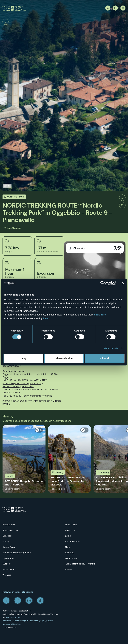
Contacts (7, 536)
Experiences (8, 558)
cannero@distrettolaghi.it (38, 396)
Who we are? (9, 525)
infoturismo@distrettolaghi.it (15, 621)
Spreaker (40, 600)
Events (68, 536)
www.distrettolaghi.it (12, 624)
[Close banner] (123, 283)
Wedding (70, 553)
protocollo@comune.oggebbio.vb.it (22, 384)
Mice (67, 547)
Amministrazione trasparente (17, 553)
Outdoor (6, 564)
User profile (108, 8)
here (46, 318)
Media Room (71, 558)
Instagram (18, 600)
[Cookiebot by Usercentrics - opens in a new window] (103, 283)
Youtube (29, 600)
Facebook (6, 600)
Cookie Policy (9, 547)
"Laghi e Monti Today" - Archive (80, 564)
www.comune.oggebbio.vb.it (18, 386)
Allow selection (64, 358)
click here (100, 315)
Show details (111, 348)
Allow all (105, 358)
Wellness (7, 575)
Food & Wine (71, 525)
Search (115, 8)
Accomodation (73, 541)
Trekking (6, 22)
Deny (23, 358)
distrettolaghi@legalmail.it (42, 621)
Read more (24, 459)
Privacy (6, 541)
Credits (69, 569)
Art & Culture (8, 569)
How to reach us (10, 530)
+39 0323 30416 (13, 617)
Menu (123, 8)
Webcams (70, 530)
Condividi (122, 198)
